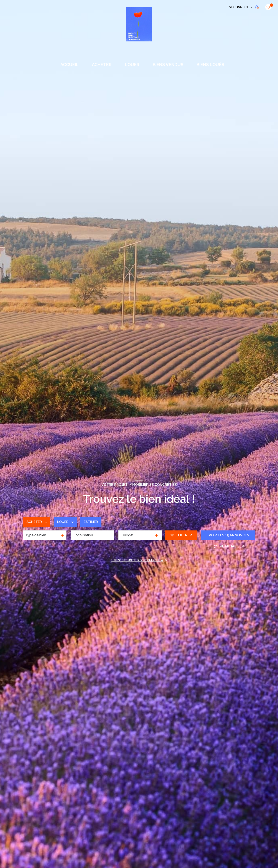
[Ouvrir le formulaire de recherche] (181, 535)
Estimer (93, 522)
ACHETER (102, 65)
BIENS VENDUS (168, 65)
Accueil (70, 65)
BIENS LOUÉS (210, 65)
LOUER (132, 65)
